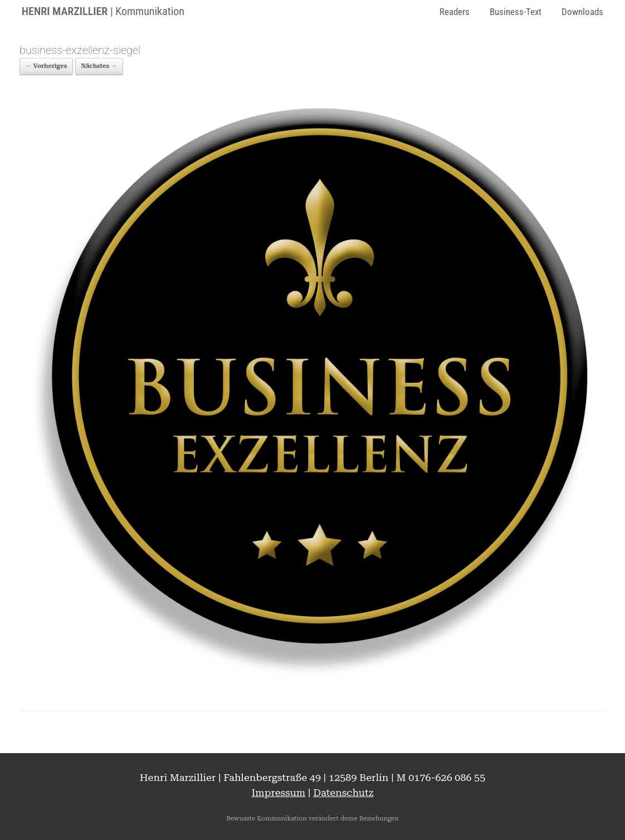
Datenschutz (343, 792)
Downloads (582, 12)
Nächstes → (99, 66)
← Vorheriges (46, 66)
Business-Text (516, 12)
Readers (455, 12)
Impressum (279, 792)
